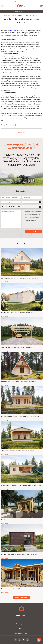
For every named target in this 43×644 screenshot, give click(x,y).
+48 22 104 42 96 (22, 2)
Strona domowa (7, 15)
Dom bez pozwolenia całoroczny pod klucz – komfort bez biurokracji (19, 382)
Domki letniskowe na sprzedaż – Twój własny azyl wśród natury (18, 313)
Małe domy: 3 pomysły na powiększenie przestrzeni (29, 15)
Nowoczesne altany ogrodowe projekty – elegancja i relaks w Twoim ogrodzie (21, 485)
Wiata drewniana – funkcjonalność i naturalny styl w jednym (17, 347)
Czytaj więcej (4, 282)
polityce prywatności (37, 217)
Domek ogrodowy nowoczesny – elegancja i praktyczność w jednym (19, 520)
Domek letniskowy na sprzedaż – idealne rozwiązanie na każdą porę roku (20, 416)
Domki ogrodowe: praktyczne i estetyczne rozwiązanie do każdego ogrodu (20, 554)
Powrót (22, 132)
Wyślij (34, 232)
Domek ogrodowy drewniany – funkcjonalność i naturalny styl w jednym (20, 278)
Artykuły (14, 15)
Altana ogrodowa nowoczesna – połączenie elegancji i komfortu (18, 451)
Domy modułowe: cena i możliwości (10, 589)
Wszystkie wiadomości (22, 597)
